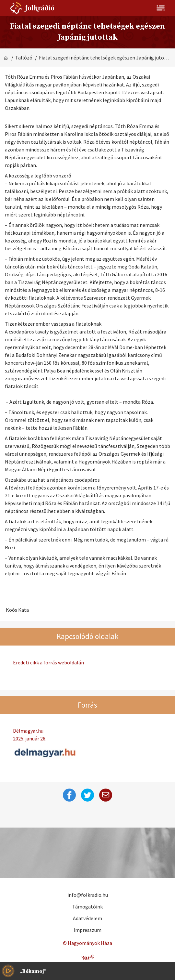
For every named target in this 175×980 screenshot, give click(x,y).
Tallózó (24, 58)
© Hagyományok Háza (87, 943)
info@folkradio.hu (88, 895)
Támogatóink (87, 907)
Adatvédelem (87, 918)
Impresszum (87, 930)
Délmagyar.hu (87, 735)
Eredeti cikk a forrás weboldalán (48, 662)
